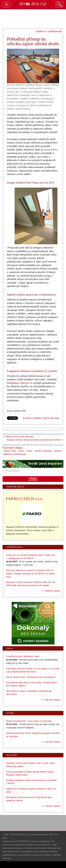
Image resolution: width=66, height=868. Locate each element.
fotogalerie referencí (18, 383)
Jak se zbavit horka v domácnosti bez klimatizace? (31, 677)
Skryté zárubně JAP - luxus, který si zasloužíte (29, 721)
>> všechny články (51, 591)
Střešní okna (10, 451)
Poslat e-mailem (32, 418)
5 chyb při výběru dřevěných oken (23, 656)
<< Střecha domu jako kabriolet (18, 437)
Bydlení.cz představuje (15, 454)
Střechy (58, 451)
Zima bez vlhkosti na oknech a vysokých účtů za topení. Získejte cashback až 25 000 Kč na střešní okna (31, 574)
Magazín (12, 755)
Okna (21, 451)
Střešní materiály (43, 451)
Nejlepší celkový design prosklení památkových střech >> (35, 440)
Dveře (29, 451)
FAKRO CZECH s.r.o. (25, 499)
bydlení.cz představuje (49, 31)
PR (24, 411)
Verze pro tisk (51, 418)
